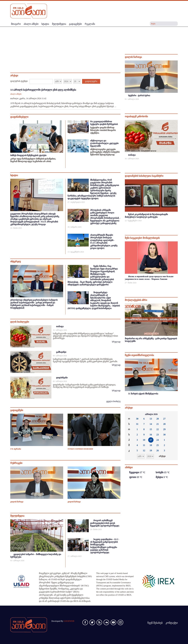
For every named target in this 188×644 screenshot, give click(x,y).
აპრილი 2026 (151, 414)
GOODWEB (69, 621)
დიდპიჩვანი (62, 378)
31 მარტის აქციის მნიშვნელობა (143, 394)
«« (129, 414)
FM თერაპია (16, 449)
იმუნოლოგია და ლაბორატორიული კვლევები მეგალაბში (104, 143)
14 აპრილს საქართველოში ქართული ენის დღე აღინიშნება (43, 90)
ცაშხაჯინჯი (61, 352)
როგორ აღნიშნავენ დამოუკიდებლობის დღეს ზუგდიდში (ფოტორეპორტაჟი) (105, 523)
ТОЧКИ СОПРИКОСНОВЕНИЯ (80, 449)
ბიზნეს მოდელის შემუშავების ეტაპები (28, 155)
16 (151, 435)
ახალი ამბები (16, 94)
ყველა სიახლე (113, 401)
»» (173, 414)
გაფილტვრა (91, 81)
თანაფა (60, 326)
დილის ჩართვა (17, 502)
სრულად (116, 342)
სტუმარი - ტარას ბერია (139, 96)
